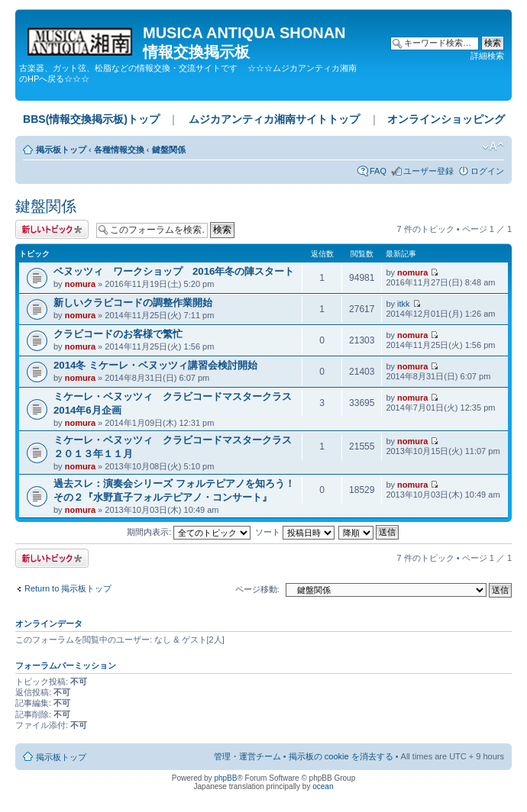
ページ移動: (257, 589)
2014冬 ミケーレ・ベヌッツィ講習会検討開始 (155, 365)
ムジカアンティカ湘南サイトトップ (274, 119)
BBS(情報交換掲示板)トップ (91, 119)
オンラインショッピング (446, 119)
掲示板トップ (61, 150)
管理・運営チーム (247, 756)
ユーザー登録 (428, 171)
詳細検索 (487, 56)
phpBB (225, 778)
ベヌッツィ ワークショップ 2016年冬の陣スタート (174, 271)
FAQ (378, 171)
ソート (295, 532)
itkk (404, 304)
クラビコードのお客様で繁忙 (118, 334)
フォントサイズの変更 (493, 147)
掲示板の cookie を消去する (341, 756)
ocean (323, 786)
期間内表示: (189, 532)
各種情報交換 (119, 150)
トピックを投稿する (52, 229)
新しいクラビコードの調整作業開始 (133, 303)
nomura (80, 284)
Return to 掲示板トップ (68, 588)
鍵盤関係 (169, 150)
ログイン (487, 171)
